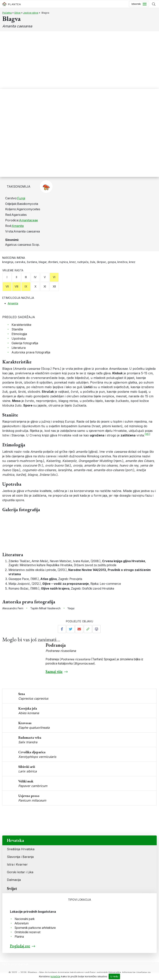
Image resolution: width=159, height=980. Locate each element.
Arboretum (22, 923)
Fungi (21, 198)
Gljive (17, 13)
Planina (19, 937)
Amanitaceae (28, 220)
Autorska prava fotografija (31, 352)
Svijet (12, 888)
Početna (7, 13)
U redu (114, 976)
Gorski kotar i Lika (20, 872)
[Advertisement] (79, 60)
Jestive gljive (31, 13)
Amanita (18, 226)
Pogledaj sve (20, 946)
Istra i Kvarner (17, 864)
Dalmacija (14, 880)
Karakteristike (21, 325)
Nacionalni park (25, 919)
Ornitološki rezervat (27, 932)
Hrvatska (15, 840)
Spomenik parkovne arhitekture (35, 928)
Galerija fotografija (25, 343)
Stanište (17, 329)
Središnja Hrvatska (21, 849)
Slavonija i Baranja (20, 857)
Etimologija (19, 334)
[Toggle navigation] (139, 4)
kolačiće (55, 976)
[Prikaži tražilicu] (154, 4)
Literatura (19, 348)
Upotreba (19, 338)
